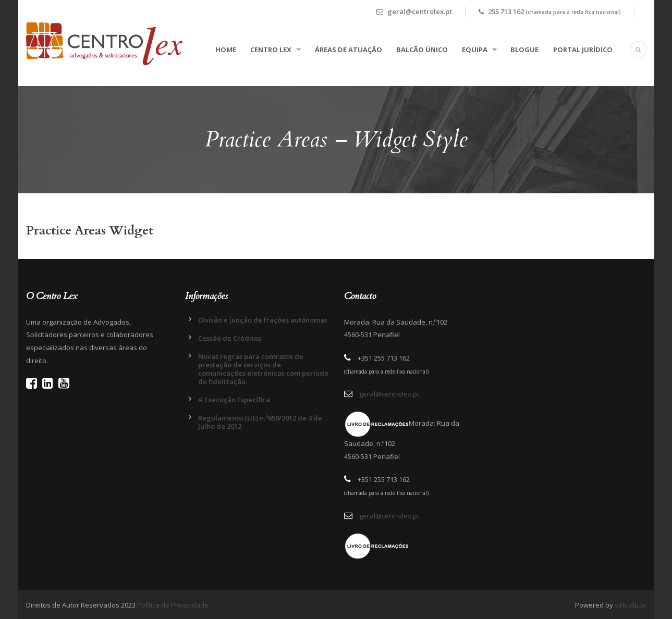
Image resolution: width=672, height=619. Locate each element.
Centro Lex (271, 49)
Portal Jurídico (583, 49)
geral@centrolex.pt (389, 394)
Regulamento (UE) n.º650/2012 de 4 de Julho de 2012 (260, 422)
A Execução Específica (234, 400)
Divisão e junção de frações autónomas (263, 320)
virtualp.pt (631, 605)
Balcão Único (422, 49)
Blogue (524, 49)
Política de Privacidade (173, 605)
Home (226, 49)
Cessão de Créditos (230, 338)
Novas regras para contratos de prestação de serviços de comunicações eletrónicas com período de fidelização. (263, 369)
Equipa (475, 49)
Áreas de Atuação (349, 49)
